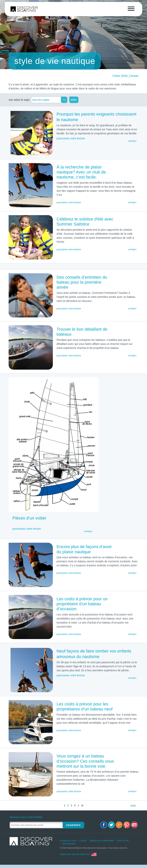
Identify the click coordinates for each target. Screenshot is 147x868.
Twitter (111, 825)
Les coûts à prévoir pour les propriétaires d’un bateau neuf (85, 707)
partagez (132, 202)
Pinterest (127, 825)
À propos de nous (68, 841)
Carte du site (123, 841)
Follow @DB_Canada (125, 76)
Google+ (119, 825)
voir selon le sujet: (19, 100)
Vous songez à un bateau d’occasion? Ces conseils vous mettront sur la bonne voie (85, 761)
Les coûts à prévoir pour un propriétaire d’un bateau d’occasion (82, 604)
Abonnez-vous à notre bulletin (26, 817)
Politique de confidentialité (102, 841)
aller (74, 100)
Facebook (104, 825)
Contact (83, 841)
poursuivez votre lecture (69, 202)
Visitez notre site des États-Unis (75, 854)
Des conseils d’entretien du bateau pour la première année (82, 282)
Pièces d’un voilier (29, 518)
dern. (82, 806)
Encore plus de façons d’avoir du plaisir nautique (84, 549)
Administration (69, 844)
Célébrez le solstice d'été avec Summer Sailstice (85, 222)
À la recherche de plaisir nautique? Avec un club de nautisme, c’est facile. (81, 172)
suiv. (78, 806)
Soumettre (74, 825)
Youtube (134, 825)
